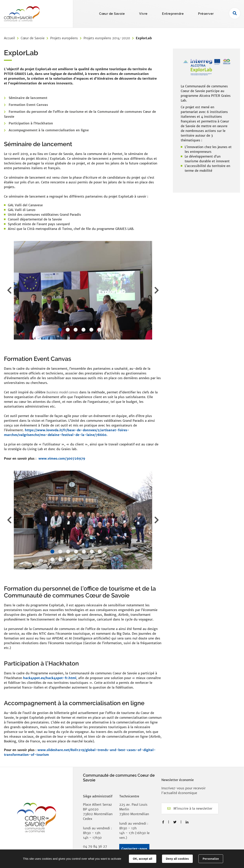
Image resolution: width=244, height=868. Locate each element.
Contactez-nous (134, 849)
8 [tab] (52, 559)
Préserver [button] (206, 14)
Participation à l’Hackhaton (31, 123)
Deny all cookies (177, 859)
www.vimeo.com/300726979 (62, 458)
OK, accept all (142, 859)
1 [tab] (60, 330)
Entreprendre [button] (173, 14)
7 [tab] (100, 552)
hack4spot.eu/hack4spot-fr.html (50, 678)
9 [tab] (60, 559)
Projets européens (64, 38)
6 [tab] (99, 330)
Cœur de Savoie (33, 38)
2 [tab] (68, 330)
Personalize (211, 859)
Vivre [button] (143, 14)
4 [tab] (83, 330)
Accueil (9, 38)
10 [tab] (68, 559)
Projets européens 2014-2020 (107, 38)
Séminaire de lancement (28, 98)
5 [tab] (91, 330)
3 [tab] (75, 330)
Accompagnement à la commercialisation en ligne (49, 130)
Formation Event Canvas (28, 105)
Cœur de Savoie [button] (112, 14)
